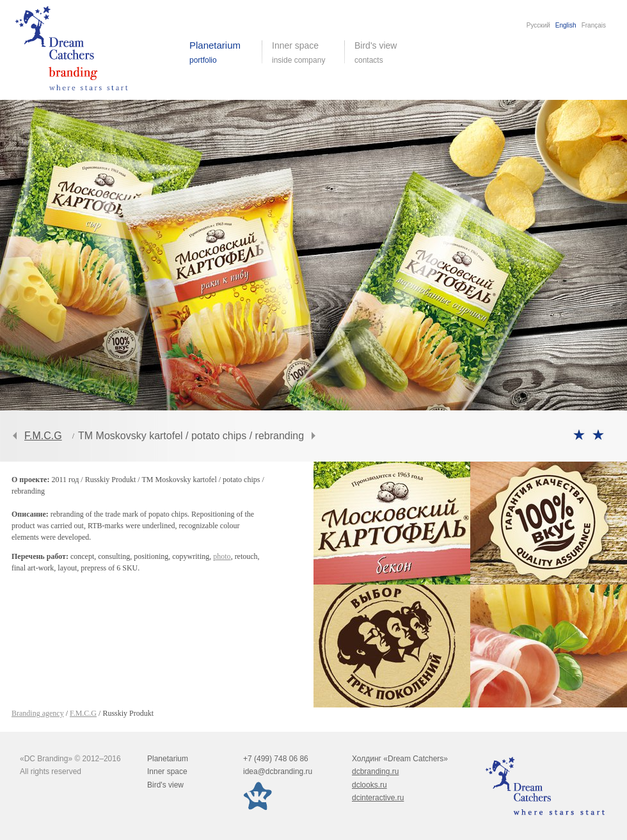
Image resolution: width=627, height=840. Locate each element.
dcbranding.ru (375, 771)
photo (222, 556)
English (566, 25)
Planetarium (168, 759)
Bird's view (385, 52)
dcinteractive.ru (378, 798)
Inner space (167, 771)
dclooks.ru (369, 785)
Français (594, 25)
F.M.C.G (43, 436)
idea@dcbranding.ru (278, 771)
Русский (538, 25)
